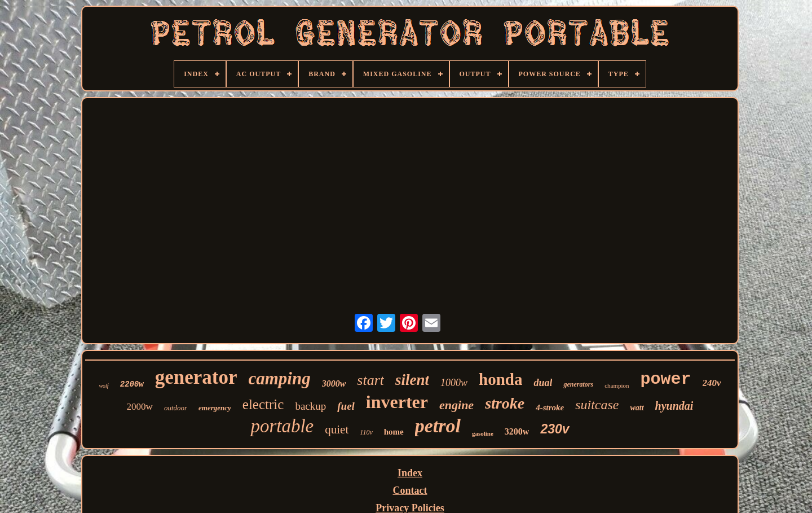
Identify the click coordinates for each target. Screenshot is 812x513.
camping (279, 378)
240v (712, 383)
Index (410, 473)
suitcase (597, 405)
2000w (140, 407)
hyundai (674, 406)
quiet (337, 429)
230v (555, 429)
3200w (517, 431)
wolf (103, 386)
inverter (397, 402)
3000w (334, 383)
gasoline (483, 433)
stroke (505, 403)
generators (578, 384)
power (666, 379)
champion (617, 385)
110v (366, 432)
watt (637, 408)
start (370, 380)
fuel (346, 406)
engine (456, 405)
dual (543, 383)
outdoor (176, 408)
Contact (410, 490)
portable (282, 426)
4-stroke (550, 407)
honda (500, 379)
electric (263, 404)
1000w (454, 383)
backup (310, 406)
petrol (438, 426)
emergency (215, 408)
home (394, 432)
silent (412, 380)
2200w (132, 384)
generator (196, 377)
